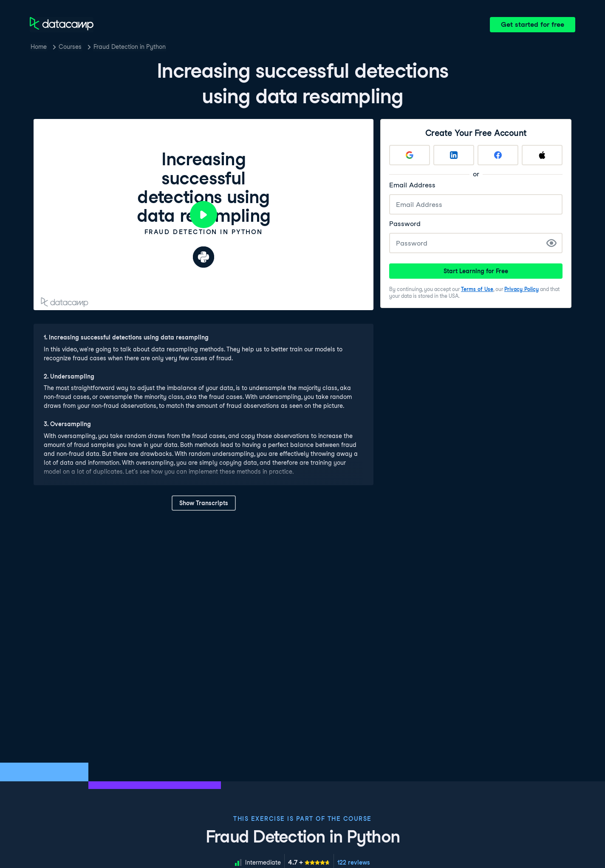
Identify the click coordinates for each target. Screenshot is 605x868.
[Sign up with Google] (410, 155)
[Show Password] (551, 243)
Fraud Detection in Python (130, 47)
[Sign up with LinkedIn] (454, 155)
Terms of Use (477, 289)
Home (39, 47)
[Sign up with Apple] (542, 155)
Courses (70, 47)
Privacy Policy (522, 289)
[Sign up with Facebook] (498, 155)
